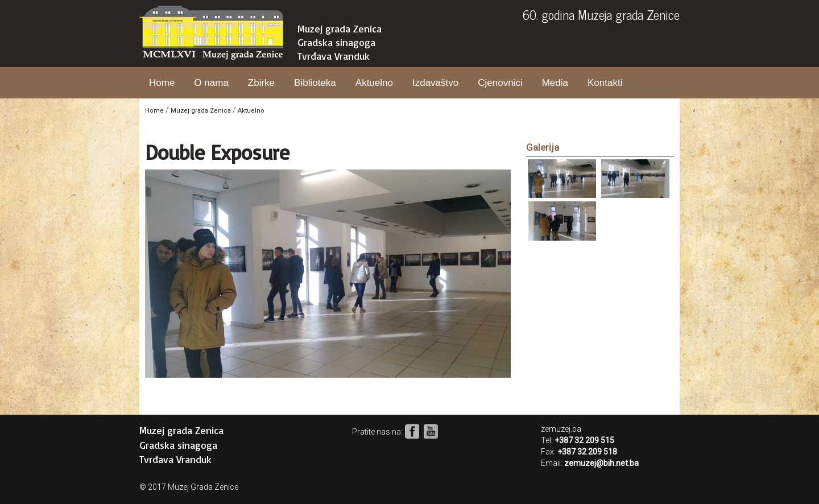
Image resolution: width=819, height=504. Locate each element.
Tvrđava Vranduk (334, 56)
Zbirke (261, 83)
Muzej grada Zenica (340, 28)
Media (555, 83)
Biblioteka (315, 83)
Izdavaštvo (435, 83)
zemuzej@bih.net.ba (601, 463)
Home (162, 83)
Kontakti (605, 83)
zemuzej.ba (561, 429)
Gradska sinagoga (336, 42)
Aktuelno (374, 83)
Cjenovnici (500, 83)
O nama (211, 83)
